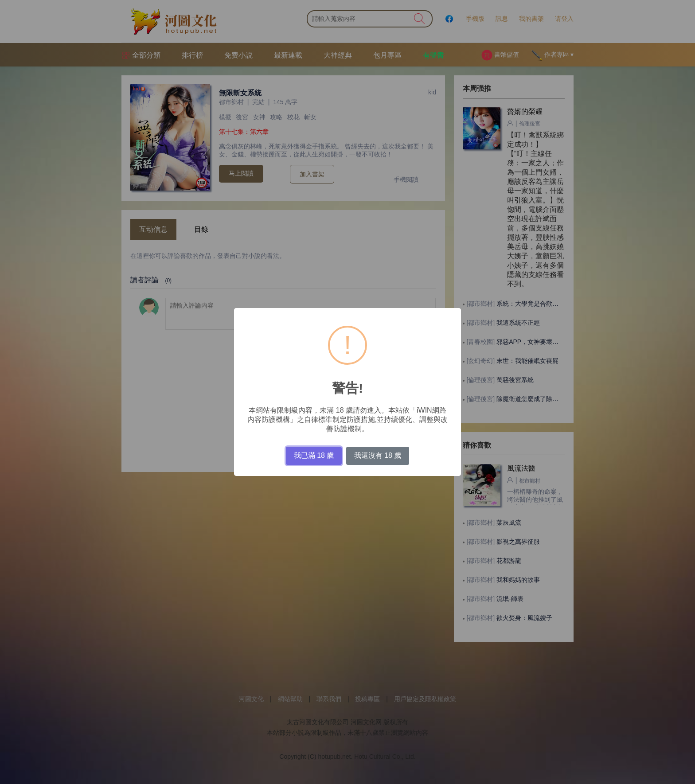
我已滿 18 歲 (314, 455)
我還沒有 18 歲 (378, 455)
